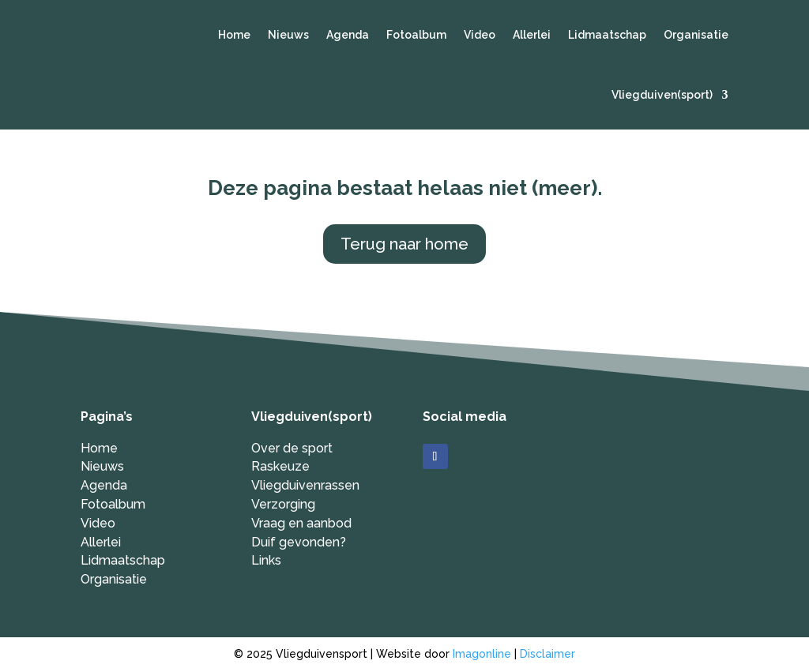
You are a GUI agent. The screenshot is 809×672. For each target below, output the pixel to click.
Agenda (348, 35)
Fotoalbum (416, 35)
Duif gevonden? (299, 542)
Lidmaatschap (607, 35)
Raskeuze (280, 466)
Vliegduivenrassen (305, 485)
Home (234, 35)
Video (480, 35)
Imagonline (482, 654)
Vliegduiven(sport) (662, 95)
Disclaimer (547, 654)
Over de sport (292, 448)
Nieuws (288, 35)
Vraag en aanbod (301, 523)
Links (266, 560)
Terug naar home (404, 244)
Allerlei (532, 35)
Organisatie (696, 35)
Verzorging (283, 504)
